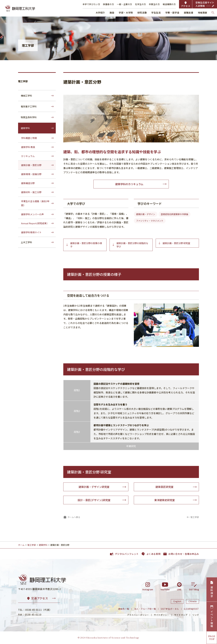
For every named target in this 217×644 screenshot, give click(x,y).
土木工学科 (26, 242)
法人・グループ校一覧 (145, 609)
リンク (196, 615)
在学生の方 (141, 4)
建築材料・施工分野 (31, 192)
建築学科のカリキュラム (129, 184)
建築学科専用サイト (31, 232)
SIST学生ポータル (170, 609)
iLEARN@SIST (191, 609)
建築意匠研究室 (164, 487)
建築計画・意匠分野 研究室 (176, 243)
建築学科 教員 (28, 147)
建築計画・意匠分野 (31, 165)
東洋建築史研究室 (165, 500)
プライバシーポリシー (138, 615)
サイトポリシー (162, 615)
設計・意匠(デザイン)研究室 (94, 500)
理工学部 (23, 81)
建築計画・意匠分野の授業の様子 (86, 245)
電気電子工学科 (29, 106)
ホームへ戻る (74, 517)
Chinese (193, 601)
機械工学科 (26, 96)
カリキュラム (28, 156)
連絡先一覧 (124, 609)
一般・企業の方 (124, 4)
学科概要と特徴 (29, 138)
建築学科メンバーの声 (32, 214)
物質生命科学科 (29, 117)
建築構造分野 (28, 183)
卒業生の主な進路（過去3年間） (35, 203)
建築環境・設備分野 (31, 174)
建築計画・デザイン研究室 (94, 487)
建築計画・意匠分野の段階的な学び (132, 245)
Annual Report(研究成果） (35, 223)
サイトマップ (181, 615)
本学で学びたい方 (91, 4)
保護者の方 (108, 4)
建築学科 (25, 128)
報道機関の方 (169, 4)
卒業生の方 (154, 4)
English (177, 601)
